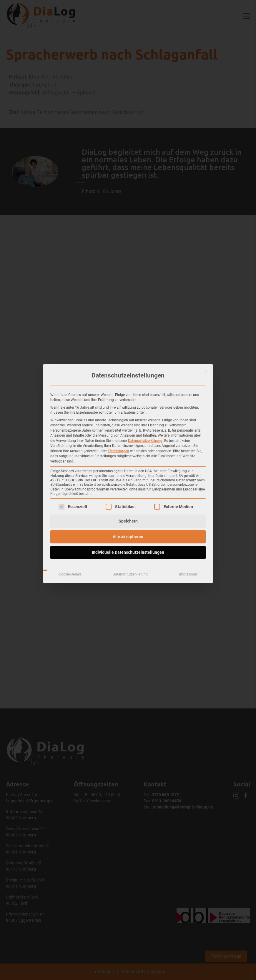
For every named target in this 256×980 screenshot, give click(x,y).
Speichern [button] (128, 451)
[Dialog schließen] (206, 301)
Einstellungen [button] (118, 381)
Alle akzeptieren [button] (128, 467)
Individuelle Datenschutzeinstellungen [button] (128, 482)
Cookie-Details (70, 504)
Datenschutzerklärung (145, 371)
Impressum (188, 504)
